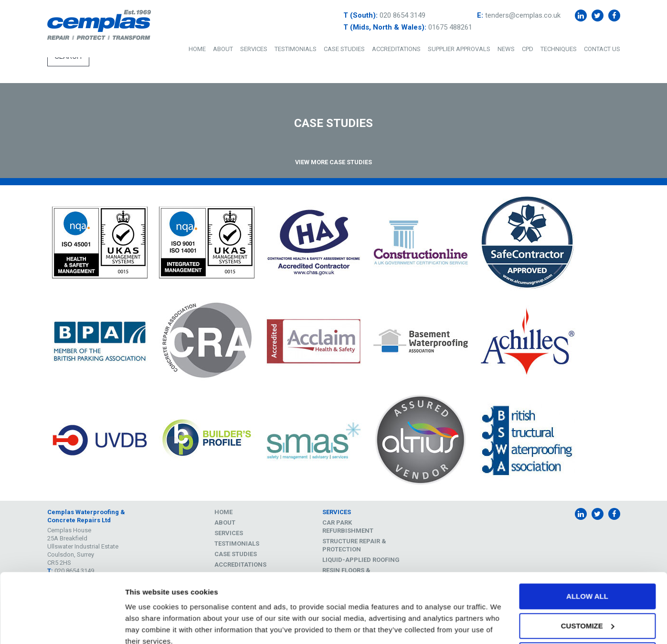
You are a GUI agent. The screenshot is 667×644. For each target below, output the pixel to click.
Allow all (587, 554)
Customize (588, 583)
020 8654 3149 (402, 15)
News (506, 49)
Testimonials (296, 49)
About (223, 49)
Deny (587, 613)
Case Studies (344, 49)
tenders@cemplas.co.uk (523, 15)
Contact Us (602, 49)
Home (197, 49)
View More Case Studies (333, 162)
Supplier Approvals (459, 49)
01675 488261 (450, 27)
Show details (147, 625)
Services (254, 49)
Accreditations (396, 49)
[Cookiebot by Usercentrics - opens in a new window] (62, 625)
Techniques (559, 49)
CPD (528, 49)
